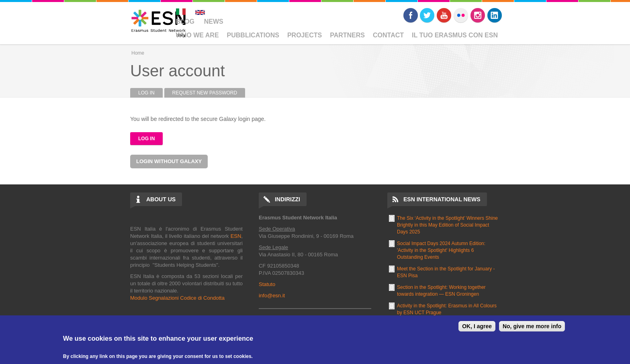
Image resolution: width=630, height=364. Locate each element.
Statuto (267, 284)
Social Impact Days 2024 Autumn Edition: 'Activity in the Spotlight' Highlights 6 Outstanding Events (441, 250)
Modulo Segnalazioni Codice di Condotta (177, 298)
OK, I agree (477, 326)
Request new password (205, 93)
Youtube (444, 15)
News (214, 21)
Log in (150, 93)
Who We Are (197, 35)
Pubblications (253, 35)
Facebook (411, 15)
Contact (388, 35)
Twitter (427, 15)
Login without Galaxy (169, 161)
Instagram (478, 15)
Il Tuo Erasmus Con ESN (455, 35)
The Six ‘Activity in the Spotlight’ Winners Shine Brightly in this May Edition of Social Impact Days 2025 (447, 225)
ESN (236, 236)
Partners (347, 35)
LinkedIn (495, 15)
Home (138, 53)
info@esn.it (272, 295)
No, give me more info (532, 326)
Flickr (461, 15)
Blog (185, 21)
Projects (305, 35)
